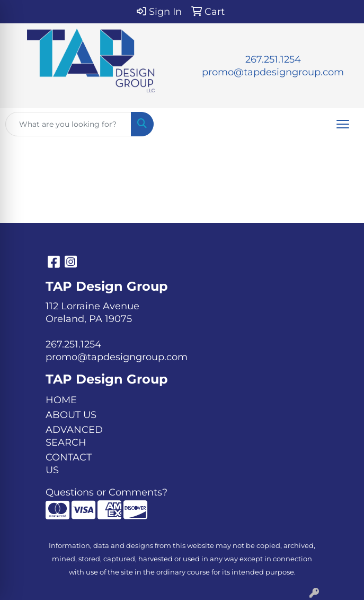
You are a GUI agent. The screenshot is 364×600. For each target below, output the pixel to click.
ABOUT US (71, 415)
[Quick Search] (68, 124)
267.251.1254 (273, 59)
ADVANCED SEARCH (74, 436)
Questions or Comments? (106, 492)
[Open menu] (343, 124)
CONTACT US (69, 464)
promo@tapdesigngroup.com (273, 72)
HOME (61, 400)
